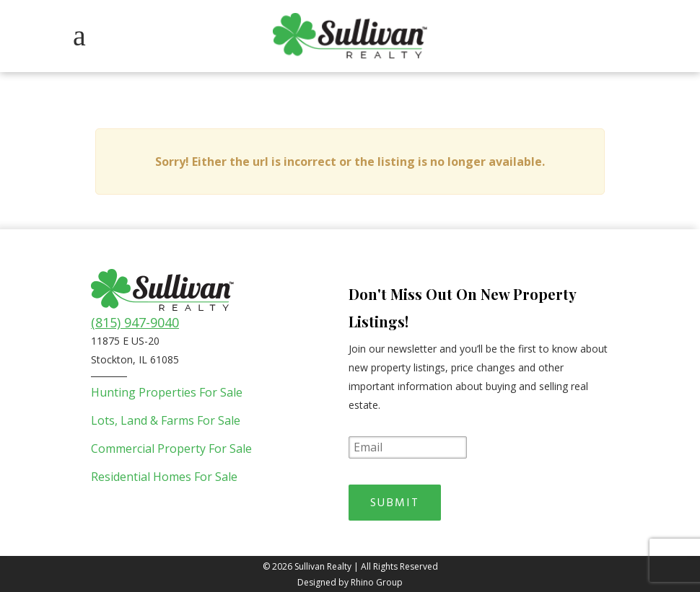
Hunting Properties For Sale (167, 392)
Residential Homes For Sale (164, 477)
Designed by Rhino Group (350, 581)
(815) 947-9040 (135, 322)
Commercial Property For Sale (171, 449)
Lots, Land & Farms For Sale (166, 420)
